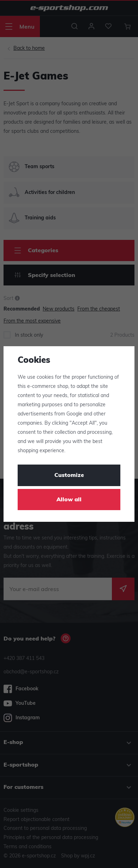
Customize (69, 476)
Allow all (69, 500)
